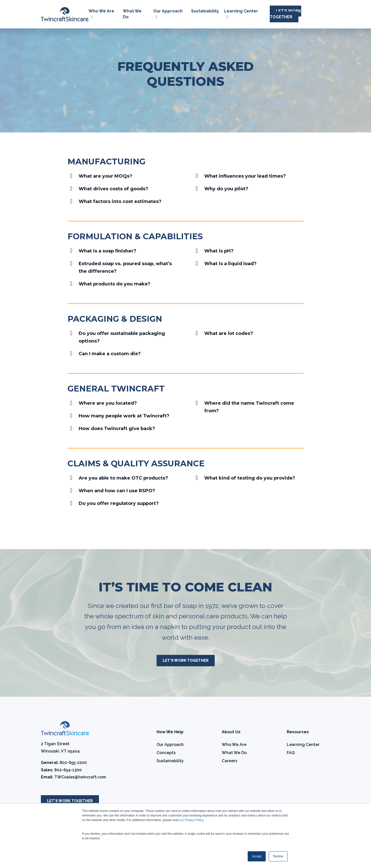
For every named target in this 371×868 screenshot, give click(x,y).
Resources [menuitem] (298, 732)
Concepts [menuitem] (166, 753)
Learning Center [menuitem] (303, 745)
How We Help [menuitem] (170, 732)
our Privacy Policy (191, 820)
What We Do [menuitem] (234, 753)
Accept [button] (257, 856)
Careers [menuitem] (230, 761)
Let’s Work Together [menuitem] (285, 14)
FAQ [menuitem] (291, 753)
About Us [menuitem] (231, 732)
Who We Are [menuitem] (234, 745)
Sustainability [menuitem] (205, 11)
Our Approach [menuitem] (170, 745)
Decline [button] (278, 856)
